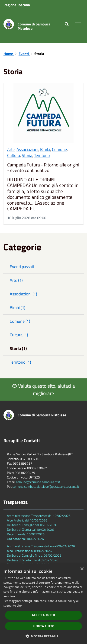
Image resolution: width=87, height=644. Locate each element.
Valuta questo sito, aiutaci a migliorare (43, 389)
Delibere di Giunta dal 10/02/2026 (30, 529)
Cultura (14, 155)
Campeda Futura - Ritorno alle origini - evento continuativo (43, 168)
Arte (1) (16, 280)
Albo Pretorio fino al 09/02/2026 (29, 551)
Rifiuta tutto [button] (43, 626)
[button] (44, 636)
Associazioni (27, 149)
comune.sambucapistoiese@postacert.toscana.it (46, 486)
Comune (59, 149)
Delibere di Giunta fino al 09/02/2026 (33, 560)
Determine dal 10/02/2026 (26, 534)
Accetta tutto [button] (43, 615)
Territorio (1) (20, 362)
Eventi (24, 54)
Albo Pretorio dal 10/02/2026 (27, 520)
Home (9, 54)
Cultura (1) (19, 335)
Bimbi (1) (18, 308)
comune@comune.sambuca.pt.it (38, 482)
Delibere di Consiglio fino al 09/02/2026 (34, 555)
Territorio (42, 155)
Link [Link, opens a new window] (19, 606)
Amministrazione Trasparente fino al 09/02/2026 (41, 546)
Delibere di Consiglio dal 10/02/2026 (32, 525)
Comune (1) (20, 321)
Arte (11, 149)
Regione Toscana (17, 5)
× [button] (82, 569)
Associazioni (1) (23, 294)
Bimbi (45, 149)
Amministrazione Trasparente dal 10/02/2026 (39, 516)
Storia (27, 155)
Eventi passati (22, 267)
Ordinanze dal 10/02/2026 (25, 539)
